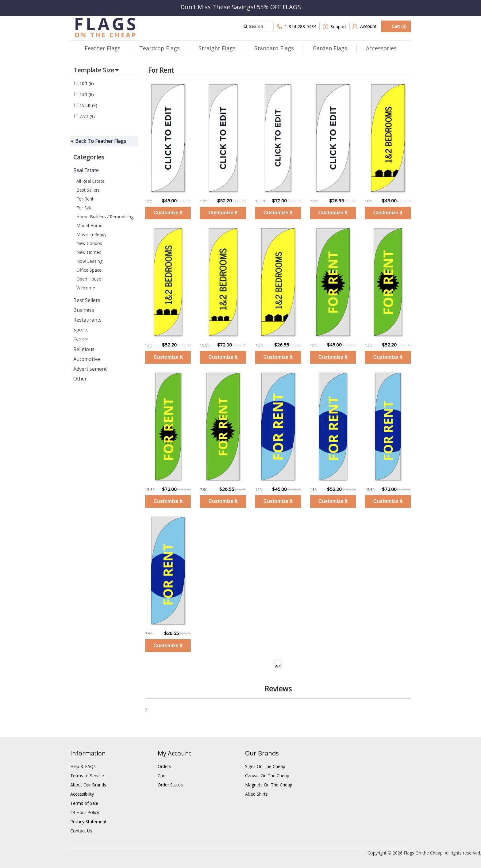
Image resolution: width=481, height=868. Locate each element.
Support (335, 27)
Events (81, 339)
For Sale (85, 208)
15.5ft (86, 105)
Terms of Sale (84, 803)
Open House (89, 279)
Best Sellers (88, 190)
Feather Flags (103, 48)
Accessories (381, 48)
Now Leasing (89, 261)
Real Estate (86, 170)
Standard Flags (274, 48)
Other (80, 379)
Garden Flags (330, 48)
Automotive (87, 359)
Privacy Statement (88, 822)
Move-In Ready (91, 234)
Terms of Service (87, 776)
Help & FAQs (83, 766)
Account (364, 27)
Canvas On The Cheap (267, 776)
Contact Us (81, 831)
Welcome (86, 288)
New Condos (89, 243)
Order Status (170, 785)
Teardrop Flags (160, 48)
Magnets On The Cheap (269, 785)
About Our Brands (88, 785)
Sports (81, 330)
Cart (162, 776)
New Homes (89, 252)
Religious (84, 349)
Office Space (89, 270)
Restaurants (87, 320)
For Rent (85, 199)
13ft (84, 94)
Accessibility (82, 794)
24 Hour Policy (85, 812)
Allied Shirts (256, 794)
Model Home (89, 226)
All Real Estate (90, 181)
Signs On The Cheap (265, 766)
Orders (164, 766)
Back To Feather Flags (101, 141)
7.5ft (85, 116)
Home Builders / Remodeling (105, 217)
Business (84, 310)
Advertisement (90, 369)
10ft (84, 83)
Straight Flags (217, 48)
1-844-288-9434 (296, 27)
